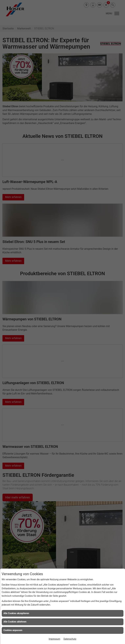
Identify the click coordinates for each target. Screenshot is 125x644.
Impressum (54, 639)
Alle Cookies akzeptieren (16, 613)
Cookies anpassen (13, 630)
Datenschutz (70, 639)
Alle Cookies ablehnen (15, 622)
